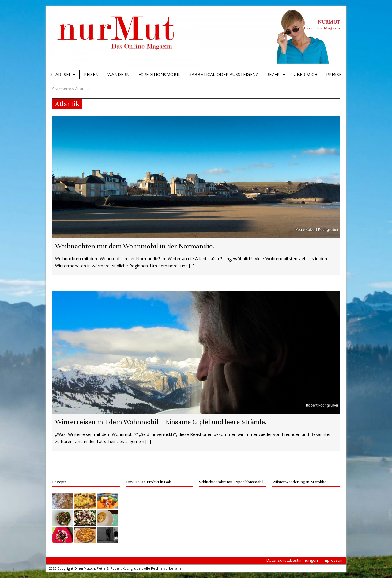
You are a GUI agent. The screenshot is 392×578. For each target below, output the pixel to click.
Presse (334, 74)
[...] (192, 266)
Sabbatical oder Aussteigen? (223, 74)
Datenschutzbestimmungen (292, 560)
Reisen (91, 74)
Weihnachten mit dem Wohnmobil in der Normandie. (135, 246)
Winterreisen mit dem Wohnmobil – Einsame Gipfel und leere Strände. (161, 422)
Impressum (333, 560)
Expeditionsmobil (159, 74)
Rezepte (276, 74)
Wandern (119, 74)
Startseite (63, 74)
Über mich (305, 74)
